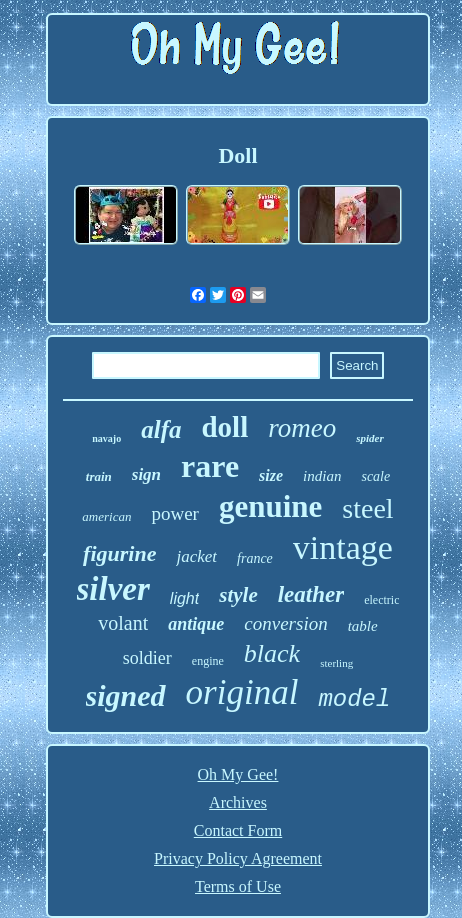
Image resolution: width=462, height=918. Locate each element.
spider (370, 438)
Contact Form (238, 830)
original (242, 692)
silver (113, 589)
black (272, 653)
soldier (147, 658)
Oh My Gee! (238, 774)
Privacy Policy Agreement (238, 858)
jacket (196, 556)
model (354, 699)
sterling (336, 663)
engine (208, 661)
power (174, 513)
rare (210, 466)
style (238, 595)
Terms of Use (238, 886)
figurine (119, 553)
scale (375, 476)
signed (126, 695)
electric (381, 600)
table (363, 626)
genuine (270, 506)
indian (322, 476)
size (271, 475)
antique (196, 624)
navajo (106, 438)
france (255, 558)
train (99, 476)
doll (224, 427)
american (106, 516)
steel (367, 508)
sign (146, 474)
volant (123, 623)
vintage (343, 547)
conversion (285, 623)
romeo (302, 428)
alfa (161, 429)
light (184, 598)
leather (311, 594)
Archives (238, 802)
